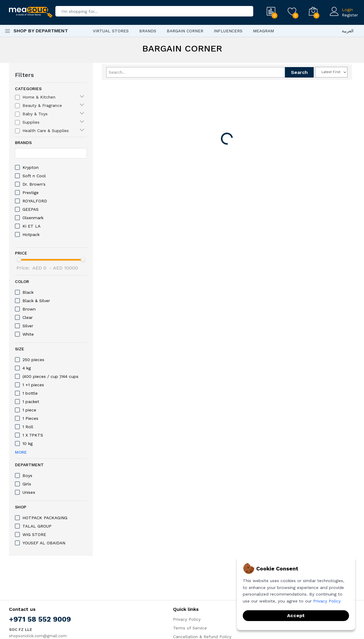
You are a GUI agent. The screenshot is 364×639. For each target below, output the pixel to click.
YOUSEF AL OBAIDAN (44, 543)
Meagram (263, 31)
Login (347, 10)
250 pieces (33, 360)
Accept (296, 615)
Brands (148, 31)
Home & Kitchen (39, 97)
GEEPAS (31, 209)
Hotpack (31, 234)
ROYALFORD (35, 201)
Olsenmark (33, 218)
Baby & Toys (35, 114)
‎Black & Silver (36, 301)
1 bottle (30, 393)
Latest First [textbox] (331, 72)
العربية (348, 31)
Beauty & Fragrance (42, 105)
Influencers (228, 31)
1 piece (29, 410)
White (28, 334)
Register (350, 15)
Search (299, 72)
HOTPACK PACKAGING (45, 518)
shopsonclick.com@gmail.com (38, 636)
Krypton (31, 167)
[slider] (19, 259)
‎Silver (28, 326)
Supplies (31, 122)
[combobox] (331, 72)
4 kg (27, 368)
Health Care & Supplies (46, 131)
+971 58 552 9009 (40, 619)
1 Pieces (30, 418)
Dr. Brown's (34, 184)
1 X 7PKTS (33, 435)
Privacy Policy (187, 619)
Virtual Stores (111, 31)
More (21, 452)
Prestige (31, 193)
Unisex (29, 492)
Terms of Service (190, 628)
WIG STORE (34, 534)
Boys (27, 476)
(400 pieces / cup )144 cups (50, 376)
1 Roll (28, 427)
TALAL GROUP (37, 526)
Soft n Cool (34, 176)
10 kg (28, 443)
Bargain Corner (185, 31)
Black (28, 292)
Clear (28, 317)
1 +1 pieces (33, 385)
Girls (27, 484)
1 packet (31, 402)
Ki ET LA (31, 226)
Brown (29, 309)
